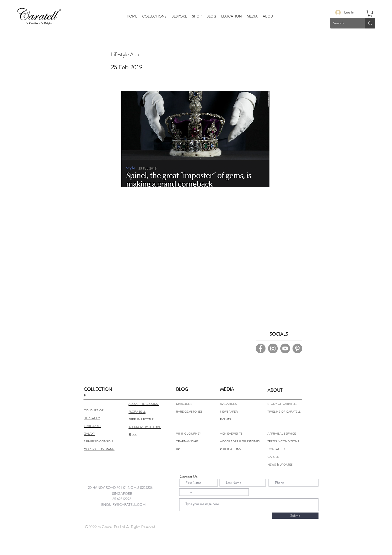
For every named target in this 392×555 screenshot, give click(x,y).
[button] (179, 16)
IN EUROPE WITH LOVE (145, 427)
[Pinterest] (297, 348)
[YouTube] (285, 348)
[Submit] (295, 516)
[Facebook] (261, 348)
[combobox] (125, 487)
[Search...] (344, 23)
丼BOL (133, 435)
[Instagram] (273, 348)
